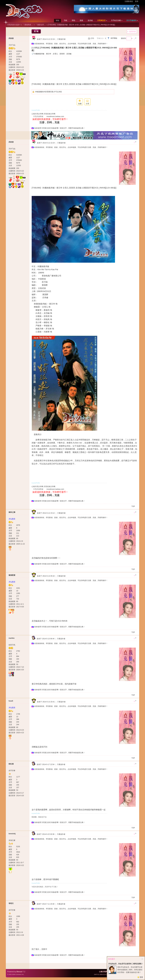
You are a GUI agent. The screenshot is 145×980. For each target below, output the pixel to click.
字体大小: (100, 38)
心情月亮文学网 (37, 114)
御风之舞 (12, 512)
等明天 (11, 903)
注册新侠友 (129, 1)
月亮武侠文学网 (49, 114)
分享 (87, 104)
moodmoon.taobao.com (55, 116)
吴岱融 (69, 54)
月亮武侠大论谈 (13, 25)
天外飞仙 (12, 45)
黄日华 (49, 54)
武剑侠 (11, 38)
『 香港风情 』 (28, 25)
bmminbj (12, 834)
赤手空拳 (12, 771)
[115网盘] (36, 48)
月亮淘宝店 (101, 20)
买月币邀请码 (131, 20)
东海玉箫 (12, 840)
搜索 (81, 20)
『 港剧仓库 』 (41, 25)
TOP (133, 506)
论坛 (57, 20)
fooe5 (11, 701)
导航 (66, 20)
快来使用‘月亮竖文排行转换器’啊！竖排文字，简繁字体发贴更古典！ (60, 128)
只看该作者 (61, 39)
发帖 (37, 31)
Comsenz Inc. (20, 974)
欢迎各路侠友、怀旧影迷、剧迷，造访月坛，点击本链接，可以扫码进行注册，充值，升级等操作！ (71, 44)
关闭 (142, 959)
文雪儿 (55, 54)
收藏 (80, 104)
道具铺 (90, 20)
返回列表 (132, 32)
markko (12, 638)
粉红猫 (11, 764)
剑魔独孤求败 (39, 54)
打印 (92, 38)
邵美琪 (62, 54)
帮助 (73, 20)
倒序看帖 (114, 38)
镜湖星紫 (12, 575)
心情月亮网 (103, 972)
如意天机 (12, 645)
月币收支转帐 (116, 20)
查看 (141, 977)
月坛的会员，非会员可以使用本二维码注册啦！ (126, 964)
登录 (137, 1)
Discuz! (20, 972)
